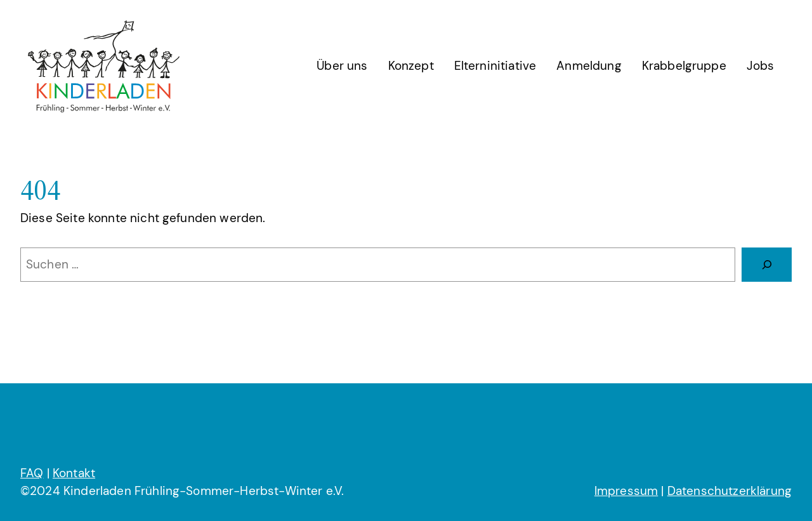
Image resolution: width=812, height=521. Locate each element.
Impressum (626, 491)
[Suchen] (767, 264)
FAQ (32, 473)
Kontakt (74, 473)
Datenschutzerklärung (730, 491)
